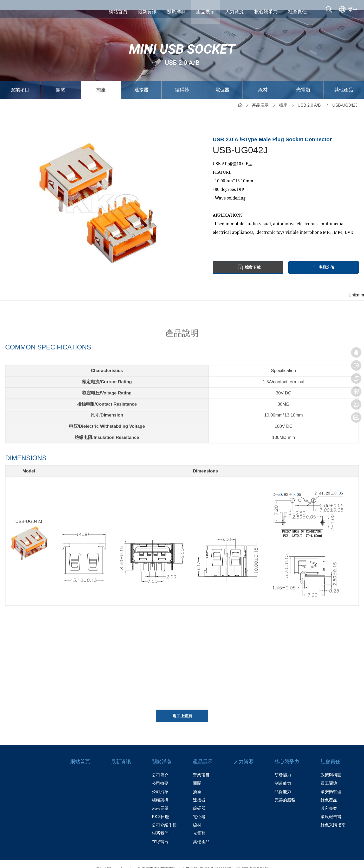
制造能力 (283, 774)
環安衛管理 (331, 782)
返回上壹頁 (182, 709)
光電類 (303, 80)
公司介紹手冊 (164, 815)
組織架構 (160, 790)
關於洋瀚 (176, 12)
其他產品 (344, 80)
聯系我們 (160, 824)
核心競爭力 (266, 12)
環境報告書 (331, 807)
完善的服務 (285, 790)
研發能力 (283, 765)
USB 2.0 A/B (309, 96)
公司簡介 (160, 765)
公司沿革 (160, 782)
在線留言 (160, 832)
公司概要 (160, 774)
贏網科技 (261, 859)
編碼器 (182, 80)
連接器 (141, 80)
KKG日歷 (160, 807)
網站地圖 (103, 859)
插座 (101, 80)
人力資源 (235, 12)
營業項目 (20, 80)
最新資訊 (147, 12)
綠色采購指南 (333, 815)
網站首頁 (118, 12)
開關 (61, 80)
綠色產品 (329, 790)
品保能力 (283, 782)
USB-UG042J (345, 96)
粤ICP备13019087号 (217, 859)
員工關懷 (329, 774)
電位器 (222, 80)
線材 (263, 80)
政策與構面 (331, 765)
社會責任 (297, 12)
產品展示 (205, 12)
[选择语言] (348, 12)
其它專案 (329, 799)
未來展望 (160, 799)
